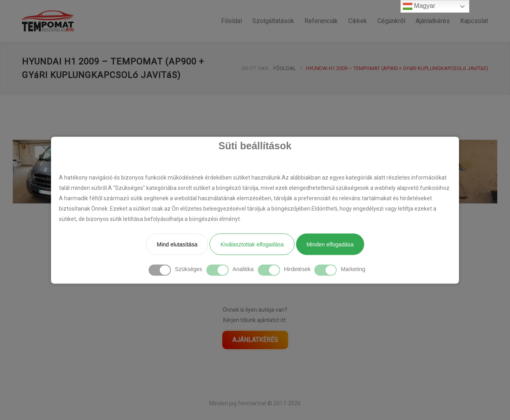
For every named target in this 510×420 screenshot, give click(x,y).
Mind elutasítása (177, 244)
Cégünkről (391, 21)
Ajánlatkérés (433, 21)
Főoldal (231, 21)
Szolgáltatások (273, 21)
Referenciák (321, 21)
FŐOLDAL (285, 68)
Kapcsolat (474, 21)
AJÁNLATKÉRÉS (255, 340)
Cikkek (358, 21)
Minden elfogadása (330, 244)
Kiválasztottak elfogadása (252, 244)
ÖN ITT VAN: (255, 68)
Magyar (419, 6)
